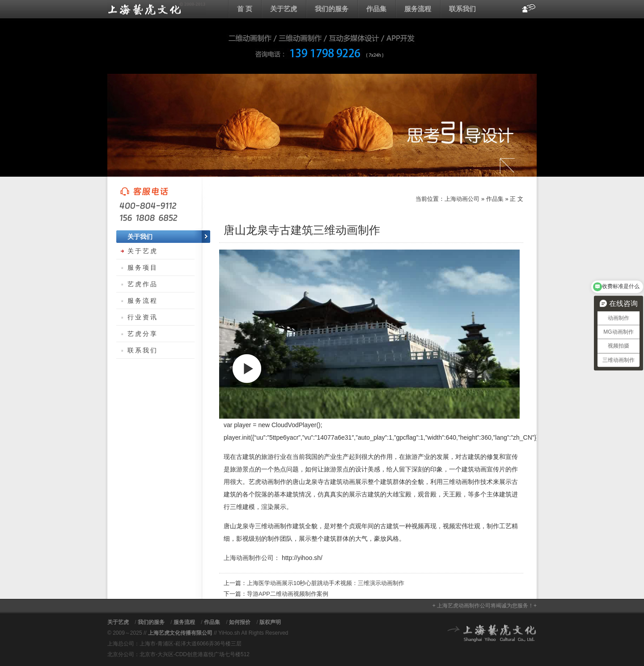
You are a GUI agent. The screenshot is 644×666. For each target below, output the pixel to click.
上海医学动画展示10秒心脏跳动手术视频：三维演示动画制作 (326, 583)
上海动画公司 (157, 9)
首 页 (245, 9)
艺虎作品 (143, 284)
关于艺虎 (284, 9)
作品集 (376, 9)
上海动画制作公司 (249, 558)
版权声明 (270, 622)
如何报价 (240, 622)
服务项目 (143, 267)
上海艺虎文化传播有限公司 (180, 633)
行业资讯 (143, 317)
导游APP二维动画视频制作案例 (288, 594)
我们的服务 (332, 9)
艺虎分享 (143, 334)
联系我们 (462, 9)
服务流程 (418, 9)
